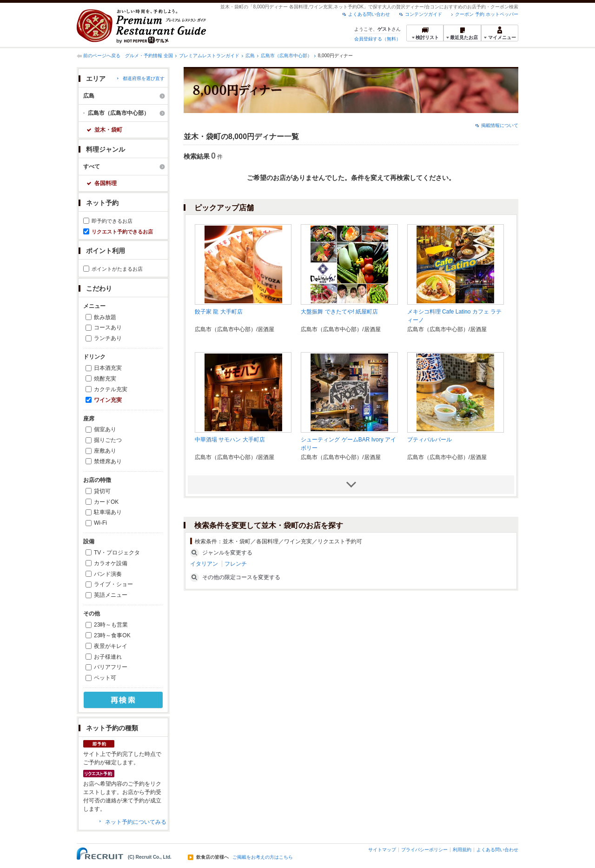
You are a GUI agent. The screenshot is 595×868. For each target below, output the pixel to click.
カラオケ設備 (111, 563)
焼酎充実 (105, 379)
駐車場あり (108, 512)
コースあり (108, 327)
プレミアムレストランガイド (209, 56)
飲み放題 (105, 317)
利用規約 (462, 850)
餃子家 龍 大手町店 (219, 312)
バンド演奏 (108, 574)
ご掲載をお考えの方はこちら (263, 857)
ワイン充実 (108, 400)
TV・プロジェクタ (117, 553)
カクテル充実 (111, 389)
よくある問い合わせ (369, 14)
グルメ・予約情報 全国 (149, 56)
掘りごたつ (108, 440)
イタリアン (204, 564)
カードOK (106, 502)
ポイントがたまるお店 (117, 269)
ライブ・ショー (113, 584)
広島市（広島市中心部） (286, 56)
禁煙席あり (108, 461)
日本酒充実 (108, 368)
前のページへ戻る (102, 56)
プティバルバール (430, 440)
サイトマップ (382, 850)
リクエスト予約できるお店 (122, 232)
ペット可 (105, 678)
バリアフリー (111, 667)
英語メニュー (111, 595)
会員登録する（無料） (377, 39)
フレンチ (236, 564)
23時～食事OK (112, 635)
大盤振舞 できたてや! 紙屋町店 (339, 312)
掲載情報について (500, 125)
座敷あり (105, 451)
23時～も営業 (111, 625)
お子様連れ (108, 657)
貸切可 (102, 491)
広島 (250, 56)
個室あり (105, 429)
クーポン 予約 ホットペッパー (487, 14)
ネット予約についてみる (136, 822)
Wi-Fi (100, 523)
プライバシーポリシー (424, 850)
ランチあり (108, 338)
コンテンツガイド (423, 14)
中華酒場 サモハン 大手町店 (230, 440)
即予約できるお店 (112, 221)
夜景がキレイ (111, 646)
